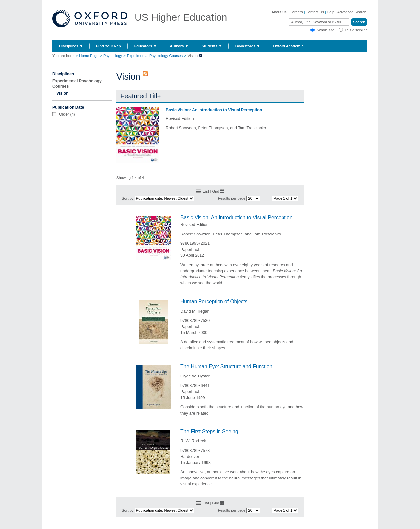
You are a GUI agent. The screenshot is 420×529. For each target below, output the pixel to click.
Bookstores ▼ (248, 46)
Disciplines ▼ (71, 46)
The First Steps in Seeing (209, 431)
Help (331, 12)
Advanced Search (352, 12)
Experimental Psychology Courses (155, 56)
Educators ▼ (146, 46)
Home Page (89, 56)
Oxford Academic (288, 46)
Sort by (127, 198)
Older (64, 114)
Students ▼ (212, 46)
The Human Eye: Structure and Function (226, 366)
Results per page (232, 198)
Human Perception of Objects (214, 302)
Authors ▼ (179, 46)
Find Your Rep (108, 46)
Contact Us (315, 12)
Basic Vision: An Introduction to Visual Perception (214, 110)
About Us (279, 12)
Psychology (113, 56)
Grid (215, 191)
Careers (296, 12)
